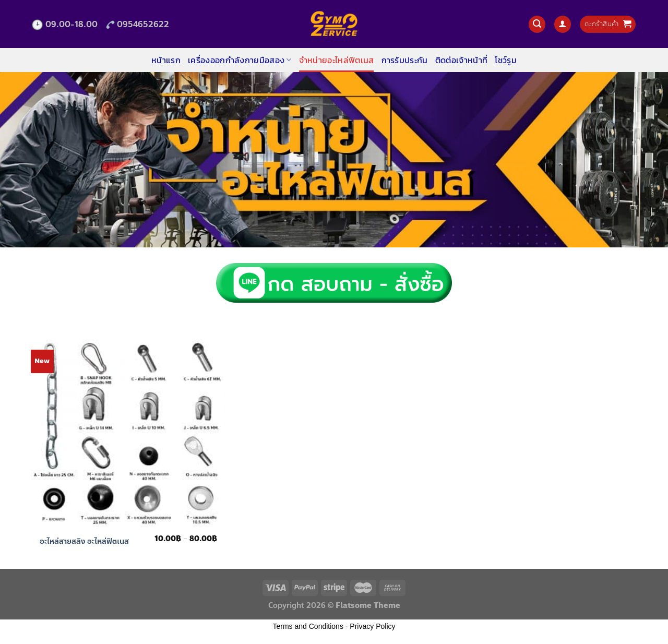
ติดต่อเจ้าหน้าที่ (462, 60)
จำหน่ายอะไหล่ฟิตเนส (337, 60)
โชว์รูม (506, 60)
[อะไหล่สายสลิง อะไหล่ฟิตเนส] (129, 432)
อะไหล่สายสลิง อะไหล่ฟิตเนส (84, 541)
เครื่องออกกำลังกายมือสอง (240, 60)
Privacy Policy (372, 626)
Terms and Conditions (308, 626)
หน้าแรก (166, 60)
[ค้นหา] (537, 24)
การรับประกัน (405, 60)
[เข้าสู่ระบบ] (563, 24)
